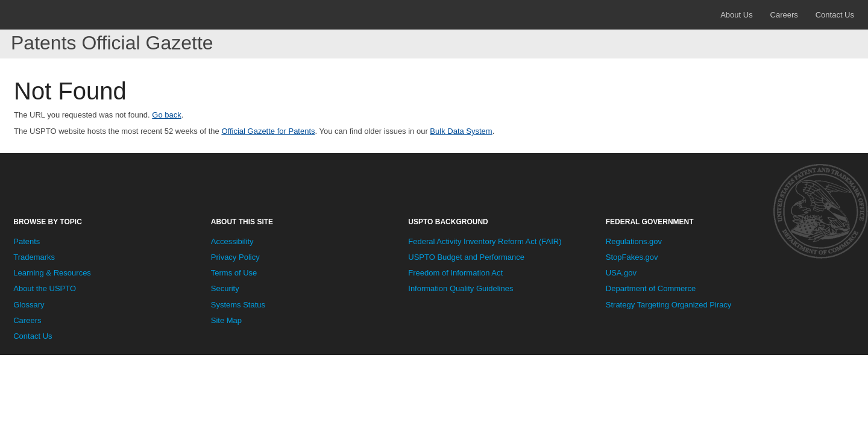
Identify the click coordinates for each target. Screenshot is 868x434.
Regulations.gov (634, 241)
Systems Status (238, 305)
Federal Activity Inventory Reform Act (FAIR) (485, 241)
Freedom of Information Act (455, 273)
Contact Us (835, 15)
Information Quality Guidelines (461, 288)
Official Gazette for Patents (268, 131)
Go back (166, 115)
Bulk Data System (461, 131)
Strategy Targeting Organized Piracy (669, 305)
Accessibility (232, 241)
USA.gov (621, 273)
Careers (784, 15)
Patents (27, 241)
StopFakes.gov (632, 257)
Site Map (226, 320)
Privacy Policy (235, 257)
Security (225, 288)
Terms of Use (234, 273)
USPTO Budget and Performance (466, 257)
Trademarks (34, 257)
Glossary (29, 305)
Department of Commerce (651, 288)
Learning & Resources (52, 273)
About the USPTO (45, 288)
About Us (736, 15)
